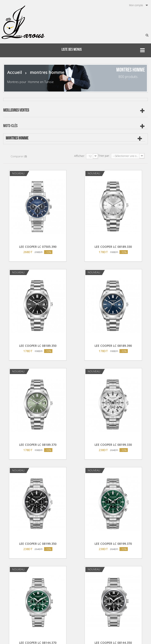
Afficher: (79, 156)
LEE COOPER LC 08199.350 (38, 544)
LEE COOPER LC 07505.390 (38, 247)
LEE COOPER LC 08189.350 (38, 346)
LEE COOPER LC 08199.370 (113, 544)
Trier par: (104, 156)
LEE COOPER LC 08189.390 (113, 346)
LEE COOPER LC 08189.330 (113, 247)
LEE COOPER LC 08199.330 (113, 445)
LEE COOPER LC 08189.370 (38, 445)
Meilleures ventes (16, 110)
